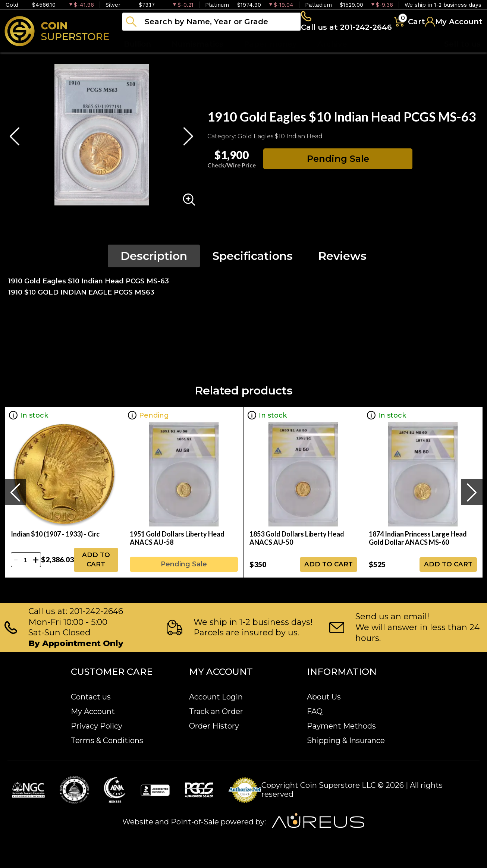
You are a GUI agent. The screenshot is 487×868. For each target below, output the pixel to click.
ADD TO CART (96, 570)
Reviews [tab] (342, 267)
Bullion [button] (137, 56)
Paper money (270, 56)
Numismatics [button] (197, 56)
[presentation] (15, 503)
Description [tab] (154, 267)
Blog (377, 56)
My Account (93, 711)
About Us (324, 697)
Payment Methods (341, 726)
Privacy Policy (97, 726)
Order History (214, 726)
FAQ (315, 711)
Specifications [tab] (253, 267)
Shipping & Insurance (346, 740)
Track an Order (216, 711)
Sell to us (462, 56)
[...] (211, 27)
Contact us (91, 697)
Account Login (216, 697)
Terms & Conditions (107, 740)
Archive (332, 56)
